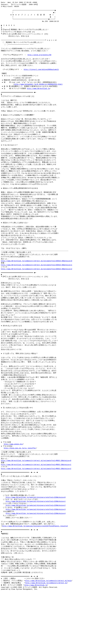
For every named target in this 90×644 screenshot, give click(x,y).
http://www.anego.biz (13, 480)
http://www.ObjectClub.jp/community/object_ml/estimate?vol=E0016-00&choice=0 (37, 282)
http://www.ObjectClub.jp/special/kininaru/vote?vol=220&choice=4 (36, 557)
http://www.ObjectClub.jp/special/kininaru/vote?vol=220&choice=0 (36, 539)
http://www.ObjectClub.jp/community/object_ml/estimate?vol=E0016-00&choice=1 (37, 287)
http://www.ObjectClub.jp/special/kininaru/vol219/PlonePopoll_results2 (36, 571)
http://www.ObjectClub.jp (38, 96)
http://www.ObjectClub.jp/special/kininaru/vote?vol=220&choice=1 (36, 543)
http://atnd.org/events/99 (39, 60)
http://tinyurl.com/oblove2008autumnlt (41, 76)
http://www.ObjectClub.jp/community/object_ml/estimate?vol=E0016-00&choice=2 (37, 291)
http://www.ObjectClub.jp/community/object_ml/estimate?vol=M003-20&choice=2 (36, 507)
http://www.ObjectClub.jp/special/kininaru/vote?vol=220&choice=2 (36, 548)
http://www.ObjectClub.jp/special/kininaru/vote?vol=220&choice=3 (36, 552)
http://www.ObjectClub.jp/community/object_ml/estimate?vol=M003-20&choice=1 (36, 503)
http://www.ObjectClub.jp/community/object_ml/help (49, 630)
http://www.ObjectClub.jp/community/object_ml (47, 632)
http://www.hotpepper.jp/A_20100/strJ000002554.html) (38, 92)
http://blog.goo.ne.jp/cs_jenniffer (20, 484)
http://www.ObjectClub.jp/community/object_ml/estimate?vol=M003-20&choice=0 (36, 498)
